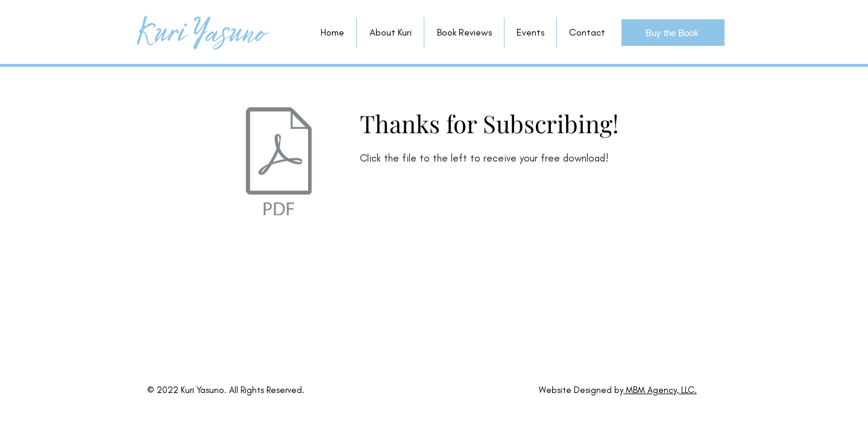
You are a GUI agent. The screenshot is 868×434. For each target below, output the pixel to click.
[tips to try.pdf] (278, 163)
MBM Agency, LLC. (660, 390)
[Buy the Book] (673, 33)
